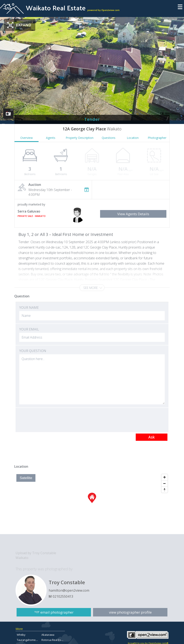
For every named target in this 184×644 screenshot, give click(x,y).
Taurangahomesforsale (31, 640)
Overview (27, 138)
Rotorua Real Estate (54, 640)
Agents (51, 138)
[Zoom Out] (165, 483)
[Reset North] (165, 490)
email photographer (57, 612)
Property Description (80, 138)
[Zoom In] (165, 477)
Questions (109, 138)
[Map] (92, 503)
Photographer (157, 138)
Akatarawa (48, 635)
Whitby (21, 635)
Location (133, 138)
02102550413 (63, 596)
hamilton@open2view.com (69, 590)
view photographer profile (130, 612)
